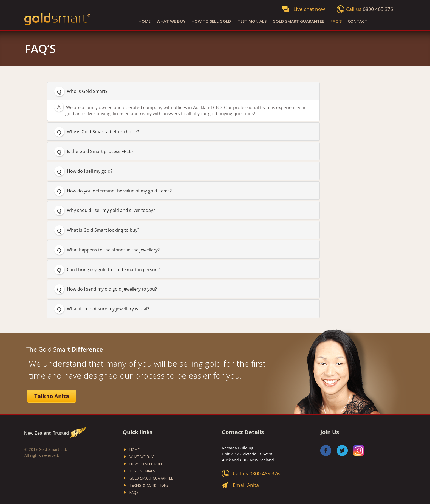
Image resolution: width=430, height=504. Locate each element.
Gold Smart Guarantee (298, 21)
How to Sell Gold (211, 21)
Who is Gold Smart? (87, 91)
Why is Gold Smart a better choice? (103, 132)
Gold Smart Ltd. (53, 449)
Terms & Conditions (149, 485)
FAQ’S (336, 21)
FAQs (134, 492)
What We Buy (171, 21)
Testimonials (252, 21)
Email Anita (246, 485)
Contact (357, 21)
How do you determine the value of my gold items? (119, 191)
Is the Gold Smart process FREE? (100, 151)
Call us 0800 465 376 (256, 474)
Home (145, 21)
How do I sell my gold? (90, 171)
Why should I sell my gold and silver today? (111, 210)
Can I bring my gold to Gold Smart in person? (113, 270)
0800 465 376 (378, 9)
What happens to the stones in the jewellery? (113, 250)
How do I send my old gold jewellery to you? (112, 289)
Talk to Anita (52, 396)
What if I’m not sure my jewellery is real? (108, 309)
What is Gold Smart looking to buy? (103, 230)
